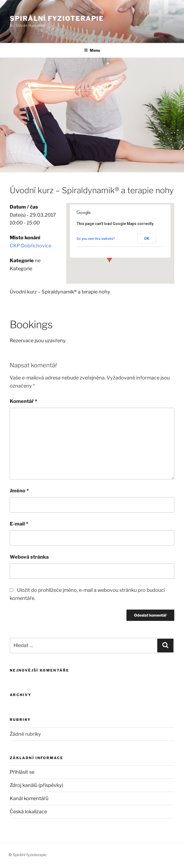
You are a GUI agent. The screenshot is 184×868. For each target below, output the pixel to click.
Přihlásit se (22, 772)
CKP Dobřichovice (31, 246)
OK (147, 238)
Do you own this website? (96, 239)
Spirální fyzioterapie (57, 18)
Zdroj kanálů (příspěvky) (36, 785)
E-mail (19, 524)
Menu (92, 50)
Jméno (19, 491)
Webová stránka (29, 557)
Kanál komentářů (29, 798)
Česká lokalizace (28, 812)
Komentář (24, 401)
